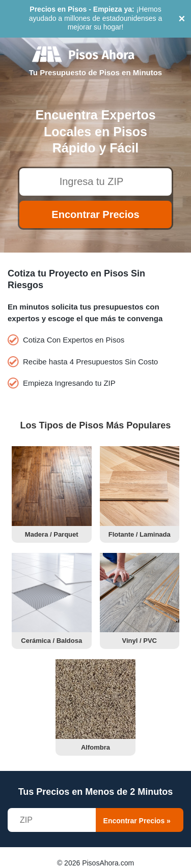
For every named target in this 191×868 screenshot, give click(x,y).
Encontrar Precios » (137, 821)
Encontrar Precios (95, 214)
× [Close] (182, 19)
